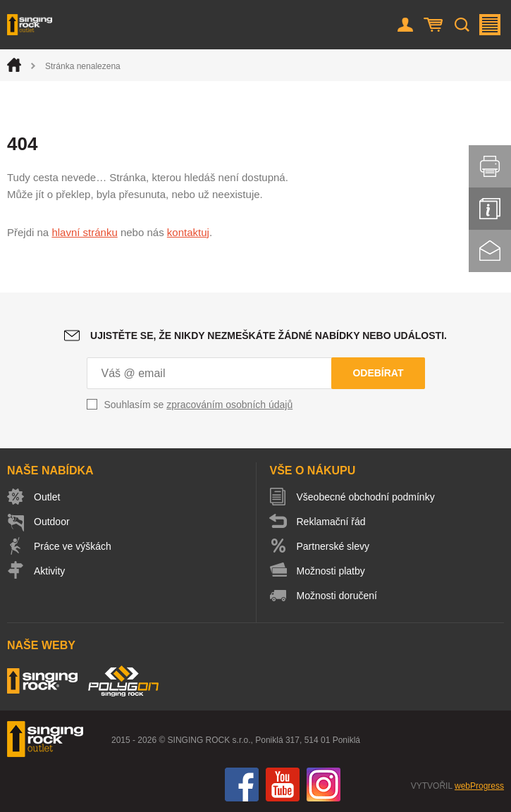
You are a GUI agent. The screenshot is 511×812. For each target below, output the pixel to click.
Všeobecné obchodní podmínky (366, 497)
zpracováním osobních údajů (229, 405)
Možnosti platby (331, 571)
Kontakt (490, 251)
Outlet (47, 497)
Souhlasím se (199, 405)
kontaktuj (188, 232)
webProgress (479, 786)
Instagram (324, 785)
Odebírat (378, 373)
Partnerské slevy (333, 546)
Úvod (14, 65)
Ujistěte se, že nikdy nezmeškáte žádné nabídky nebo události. (269, 336)
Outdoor (52, 522)
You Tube (283, 785)
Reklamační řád (331, 522)
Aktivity (49, 571)
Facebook (242, 785)
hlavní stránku (84, 232)
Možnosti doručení (337, 596)
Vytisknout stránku (490, 166)
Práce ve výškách (73, 546)
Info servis (490, 209)
